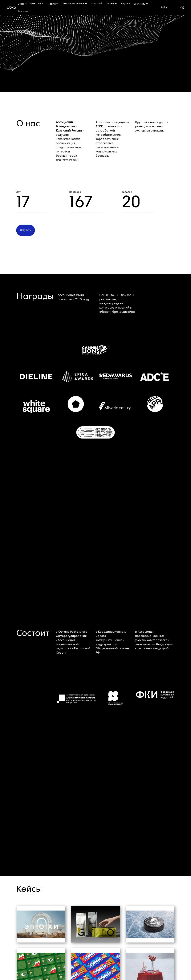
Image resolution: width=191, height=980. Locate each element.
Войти (164, 8)
